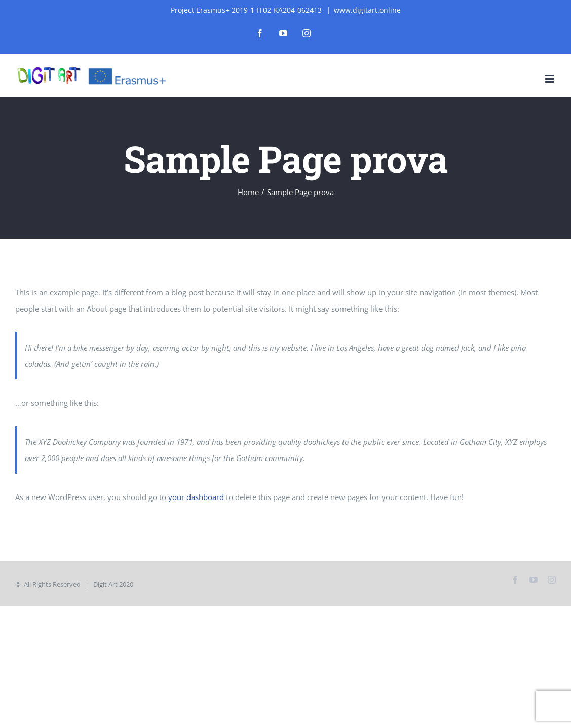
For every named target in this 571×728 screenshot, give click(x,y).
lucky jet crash (103, 0)
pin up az (25, 0)
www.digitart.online (367, 10)
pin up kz (22, 0)
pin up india (15, 0)
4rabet (85, 0)
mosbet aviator (76, 0)
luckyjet (94, 0)
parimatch (40, 0)
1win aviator (55, 0)
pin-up (38, 0)
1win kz (71, 0)
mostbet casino (19, 0)
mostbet (6, 0)
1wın (1, 0)
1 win (9, 0)
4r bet (27, 0)
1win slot (51, 0)
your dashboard (196, 497)
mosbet (53, 0)
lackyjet (11, 0)
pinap (28, 0)
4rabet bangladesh (98, 0)
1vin (8, 0)
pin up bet (111, 0)
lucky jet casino (3, 0)
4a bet (120, 0)
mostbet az (36, 0)
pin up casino (106, 0)
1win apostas (128, 0)
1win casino (125, 0)
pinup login (89, 0)
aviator (43, 0)
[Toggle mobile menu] (550, 79)
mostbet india (80, 0)
